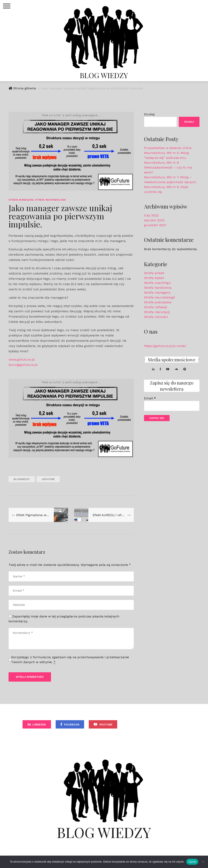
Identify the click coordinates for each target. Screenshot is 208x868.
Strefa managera (21, 200)
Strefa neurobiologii (50, 200)
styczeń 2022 (154, 221)
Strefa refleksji (155, 308)
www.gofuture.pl (22, 360)
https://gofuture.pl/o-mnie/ (165, 346)
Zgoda (192, 862)
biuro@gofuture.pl (23, 365)
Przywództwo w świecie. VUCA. (168, 148)
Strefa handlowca (158, 288)
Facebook (72, 725)
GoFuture (48, 480)
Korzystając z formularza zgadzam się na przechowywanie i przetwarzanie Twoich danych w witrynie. (70, 660)
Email (150, 399)
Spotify (174, 725)
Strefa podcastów (158, 303)
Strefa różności (156, 317)
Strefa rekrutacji (157, 313)
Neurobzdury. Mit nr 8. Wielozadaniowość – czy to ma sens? (168, 168)
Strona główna (25, 89)
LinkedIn (39, 725)
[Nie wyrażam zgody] (203, 862)
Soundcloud (140, 725)
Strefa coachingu (157, 283)
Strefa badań (154, 278)
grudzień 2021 (155, 225)
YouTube (106, 725)
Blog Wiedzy (104, 75)
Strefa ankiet (154, 274)
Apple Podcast (104, 737)
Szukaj (149, 115)
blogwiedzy (22, 480)
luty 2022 (151, 216)
